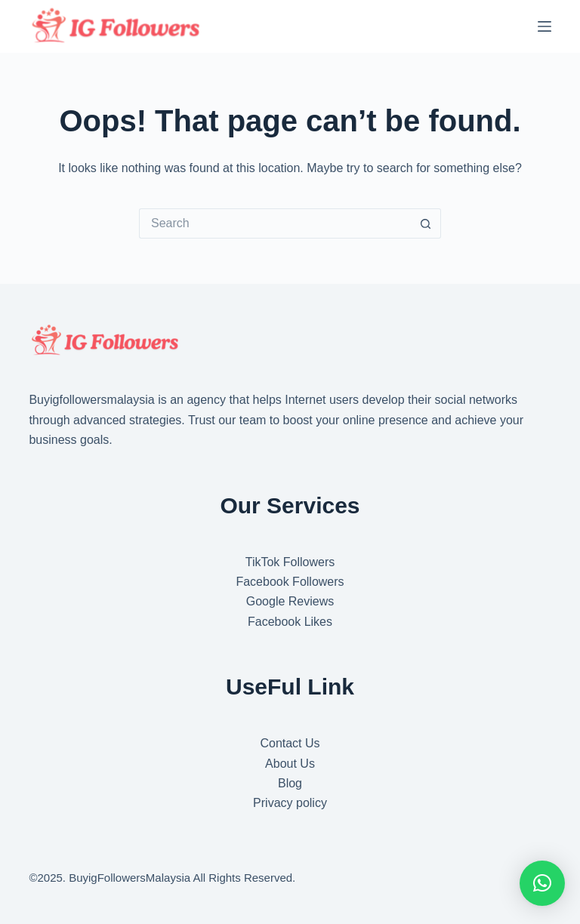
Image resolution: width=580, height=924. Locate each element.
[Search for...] (275, 223)
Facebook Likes (290, 622)
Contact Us (290, 743)
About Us (290, 764)
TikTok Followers (290, 562)
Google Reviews (290, 601)
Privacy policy (290, 803)
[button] (542, 883)
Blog (290, 783)
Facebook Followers (290, 582)
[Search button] (426, 223)
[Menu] (545, 26)
